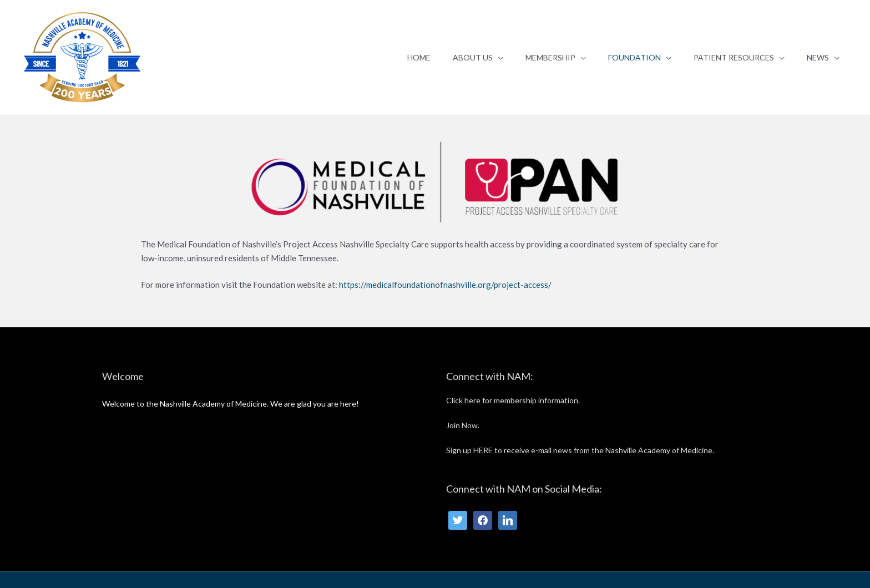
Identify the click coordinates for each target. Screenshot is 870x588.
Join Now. (463, 425)
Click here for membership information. (513, 400)
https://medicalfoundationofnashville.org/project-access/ (446, 285)
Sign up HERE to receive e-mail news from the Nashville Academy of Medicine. (580, 450)
